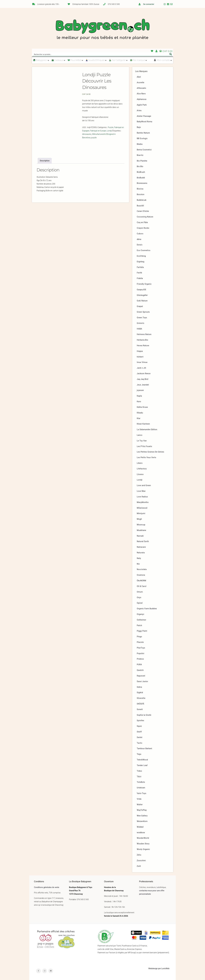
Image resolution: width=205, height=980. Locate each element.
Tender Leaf (142, 765)
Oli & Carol (142, 586)
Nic (138, 564)
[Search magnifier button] (171, 54)
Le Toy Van (142, 441)
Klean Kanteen (143, 424)
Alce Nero (141, 94)
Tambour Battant (145, 749)
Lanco (140, 435)
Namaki (140, 536)
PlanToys (141, 648)
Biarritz (140, 155)
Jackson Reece (144, 374)
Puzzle (111, 127)
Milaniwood (142, 508)
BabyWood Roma (145, 122)
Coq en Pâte (142, 222)
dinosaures (87, 134)
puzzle (94, 138)
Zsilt (139, 866)
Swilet (140, 737)
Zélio (139, 855)
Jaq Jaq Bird (143, 379)
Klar (139, 418)
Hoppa (140, 351)
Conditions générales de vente (47, 887)
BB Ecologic (142, 139)
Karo (139, 402)
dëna (139, 239)
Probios (140, 659)
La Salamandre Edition (147, 430)
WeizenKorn (142, 821)
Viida (139, 799)
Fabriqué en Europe (98, 131)
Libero (140, 463)
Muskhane (142, 530)
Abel (139, 77)
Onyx (139, 598)
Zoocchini (141, 861)
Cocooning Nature (145, 217)
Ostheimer (142, 620)
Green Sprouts (143, 312)
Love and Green (144, 485)
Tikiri (139, 777)
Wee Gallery (142, 816)
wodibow (141, 833)
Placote (140, 642)
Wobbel (140, 827)
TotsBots (141, 782)
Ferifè (139, 273)
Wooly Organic (143, 849)
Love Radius (142, 497)
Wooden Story (143, 844)
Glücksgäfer (142, 295)
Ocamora (141, 575)
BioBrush (141, 172)
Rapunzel (141, 676)
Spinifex (141, 721)
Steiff (139, 732)
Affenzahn (142, 88)
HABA (140, 329)
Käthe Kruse (142, 407)
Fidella (140, 278)
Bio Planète (142, 161)
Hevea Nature (143, 346)
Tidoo (139, 771)
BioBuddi (141, 178)
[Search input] (101, 54)
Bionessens (142, 183)
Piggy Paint (142, 631)
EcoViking (141, 256)
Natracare (141, 547)
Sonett (140, 709)
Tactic (140, 743)
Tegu (139, 754)
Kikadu (140, 413)
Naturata (141, 553)
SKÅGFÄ (141, 704)
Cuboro (140, 234)
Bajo (139, 127)
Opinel (140, 603)
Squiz (139, 726)
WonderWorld (143, 838)
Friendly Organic (144, 284)
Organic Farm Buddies (147, 609)
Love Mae (141, 491)
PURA (139, 665)
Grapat (140, 306)
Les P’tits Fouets (144, 446)
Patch (139, 626)
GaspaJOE (142, 290)
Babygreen (102, 30)
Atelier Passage (144, 116)
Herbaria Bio (143, 340)
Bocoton (141, 194)
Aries (139, 111)
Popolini (141, 653)
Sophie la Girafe (144, 715)
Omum (140, 592)
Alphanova (142, 99)
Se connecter (149, 4)
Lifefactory (142, 469)
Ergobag (141, 262)
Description (45, 161)
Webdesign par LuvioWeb (159, 969)
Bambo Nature (143, 133)
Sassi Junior (143, 681)
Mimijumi (141, 513)
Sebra (139, 687)
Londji (109, 131)
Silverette (141, 698)
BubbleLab (142, 200)
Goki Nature (142, 301)
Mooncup (141, 525)
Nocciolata (142, 569)
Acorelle (141, 83)
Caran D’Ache (143, 211)
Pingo (139, 637)
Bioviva (140, 189)
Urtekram (141, 788)
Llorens (140, 474)
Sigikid (140, 693)
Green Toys (142, 318)
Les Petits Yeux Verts (147, 458)
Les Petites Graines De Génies (151, 452)
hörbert (140, 357)
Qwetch (140, 670)
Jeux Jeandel (143, 385)
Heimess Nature (144, 334)
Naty (139, 558)
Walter (140, 805)
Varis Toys (142, 793)
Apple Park (142, 105)
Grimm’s (141, 323)
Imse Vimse (142, 362)
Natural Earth (143, 541)
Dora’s (140, 245)
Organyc (141, 614)
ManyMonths (143, 502)
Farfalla (140, 267)
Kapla (139, 396)
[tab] (45, 161)
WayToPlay (142, 810)
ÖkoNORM (142, 581)
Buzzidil (140, 206)
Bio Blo (140, 166)
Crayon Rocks (143, 228)
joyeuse (140, 390)
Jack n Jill (142, 368)
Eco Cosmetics (144, 250)
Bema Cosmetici (144, 150)
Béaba (140, 144)
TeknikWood (142, 760)
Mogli (139, 519)
